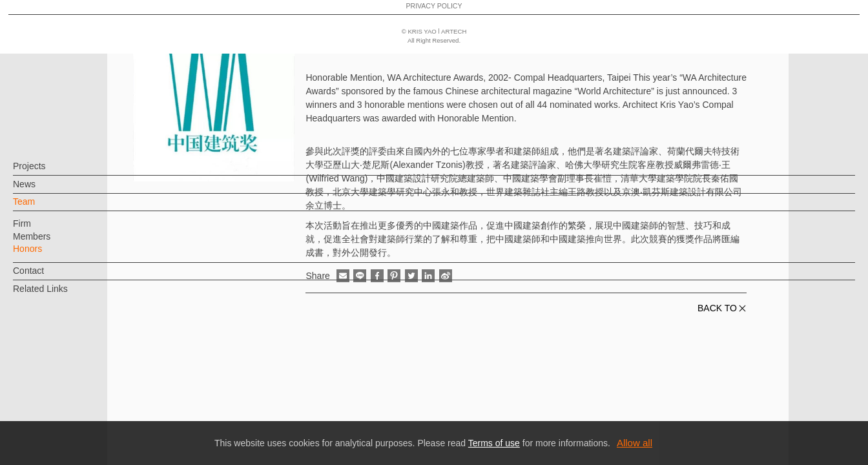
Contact (50, 277)
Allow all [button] (635, 443)
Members (53, 243)
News (46, 191)
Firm (43, 230)
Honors (49, 255)
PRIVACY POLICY (66, 417)
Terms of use (494, 443)
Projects (51, 172)
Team (45, 208)
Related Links (62, 295)
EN (88, 380)
